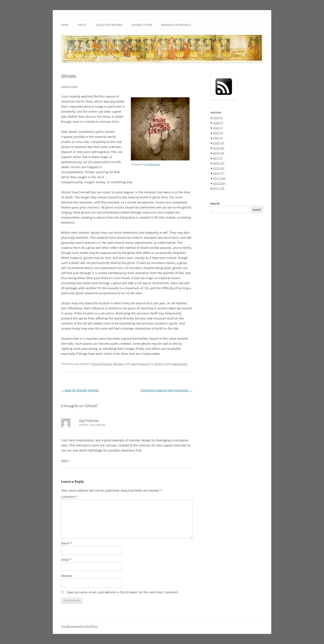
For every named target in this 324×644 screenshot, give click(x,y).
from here (154, 164)
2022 (218, 133)
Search (215, 203)
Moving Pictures (102, 364)
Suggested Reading (109, 25)
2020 (219, 143)
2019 (219, 148)
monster (144, 364)
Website (67, 576)
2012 (219, 183)
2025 (218, 118)
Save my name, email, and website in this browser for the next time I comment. (123, 592)
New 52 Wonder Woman (80, 390)
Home (65, 25)
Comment (69, 497)
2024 (218, 123)
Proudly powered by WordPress (79, 626)
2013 (219, 178)
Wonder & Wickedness (176, 25)
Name (67, 543)
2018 (219, 153)
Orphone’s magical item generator (167, 390)
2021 (218, 138)
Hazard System (142, 25)
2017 (218, 158)
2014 (219, 173)
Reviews (119, 364)
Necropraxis (180, 364)
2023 (218, 128)
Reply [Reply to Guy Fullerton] (65, 461)
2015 (219, 168)
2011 (219, 188)
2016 (219, 163)
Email (66, 560)
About (82, 25)
